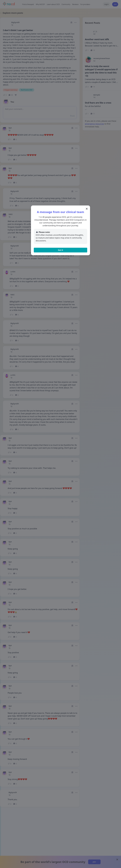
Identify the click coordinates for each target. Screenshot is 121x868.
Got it (60, 250)
